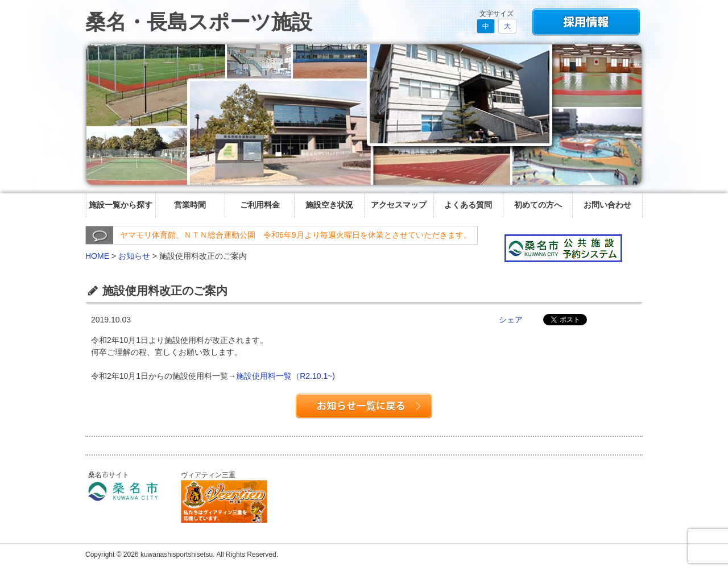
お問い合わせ (607, 205)
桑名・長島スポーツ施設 (199, 22)
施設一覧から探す (121, 205)
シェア (511, 320)
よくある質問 (468, 205)
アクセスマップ (399, 205)
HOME (97, 256)
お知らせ (134, 256)
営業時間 (190, 205)
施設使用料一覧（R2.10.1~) (286, 376)
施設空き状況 (329, 205)
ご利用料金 (260, 205)
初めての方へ (538, 205)
